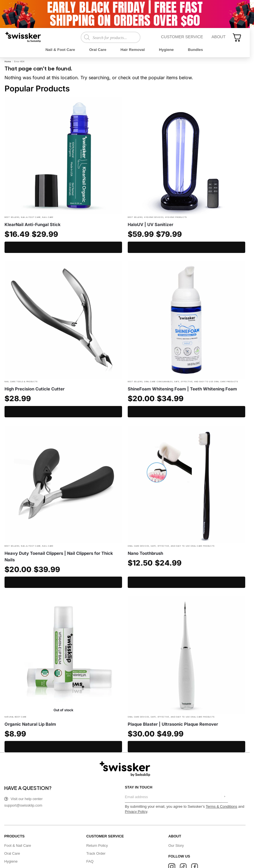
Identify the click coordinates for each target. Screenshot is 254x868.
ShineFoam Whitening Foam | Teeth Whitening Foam (182, 389)
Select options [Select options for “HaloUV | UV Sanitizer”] (187, 247)
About (218, 37)
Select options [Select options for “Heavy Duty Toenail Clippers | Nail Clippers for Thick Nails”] (63, 582)
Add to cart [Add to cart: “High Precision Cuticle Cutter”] (63, 412)
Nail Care (48, 217)
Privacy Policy (136, 812)
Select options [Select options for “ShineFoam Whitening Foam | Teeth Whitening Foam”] (187, 412)
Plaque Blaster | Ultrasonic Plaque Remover (173, 724)
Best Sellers (12, 217)
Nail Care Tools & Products (21, 382)
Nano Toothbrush (145, 553)
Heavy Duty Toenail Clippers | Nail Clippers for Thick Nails (59, 557)
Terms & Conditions (222, 806)
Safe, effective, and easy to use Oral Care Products (206, 382)
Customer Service (182, 37)
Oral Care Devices (138, 546)
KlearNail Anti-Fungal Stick (33, 224)
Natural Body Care (16, 717)
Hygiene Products (176, 217)
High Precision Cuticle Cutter (35, 389)
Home (8, 62)
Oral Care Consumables (158, 382)
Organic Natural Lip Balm (30, 724)
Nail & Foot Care (31, 217)
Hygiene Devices (154, 217)
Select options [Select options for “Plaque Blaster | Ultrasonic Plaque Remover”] (187, 747)
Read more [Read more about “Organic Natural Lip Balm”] (63, 747)
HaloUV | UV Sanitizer (151, 224)
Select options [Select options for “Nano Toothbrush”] (187, 582)
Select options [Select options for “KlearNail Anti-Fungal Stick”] (63, 247)
